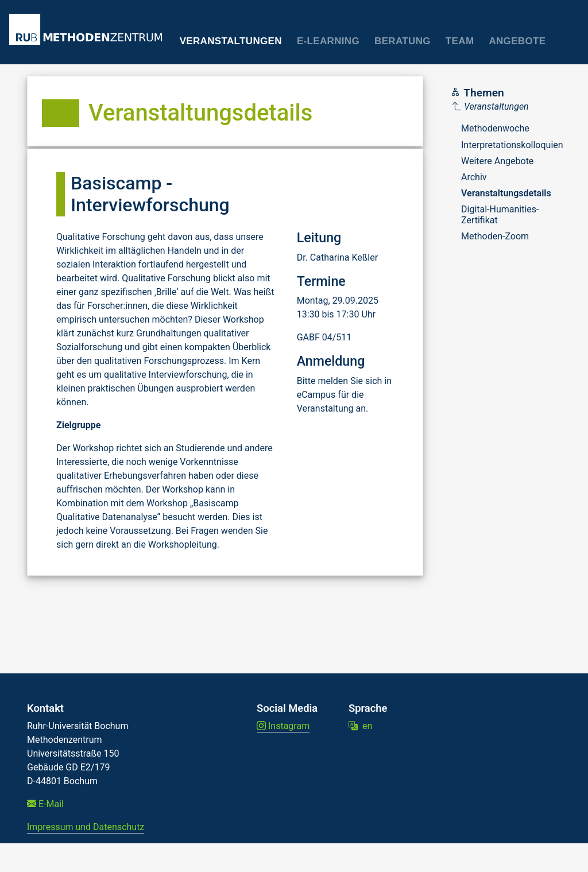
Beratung (403, 41)
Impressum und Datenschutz (86, 827)
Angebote (517, 41)
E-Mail (45, 804)
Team (460, 41)
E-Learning (328, 41)
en (360, 726)
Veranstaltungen (231, 41)
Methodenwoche (495, 128)
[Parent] (508, 107)
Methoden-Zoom (495, 236)
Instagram (283, 726)
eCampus (316, 395)
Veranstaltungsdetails (506, 193)
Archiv (474, 177)
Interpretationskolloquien (512, 145)
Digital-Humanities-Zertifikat (500, 214)
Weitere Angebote (497, 161)
